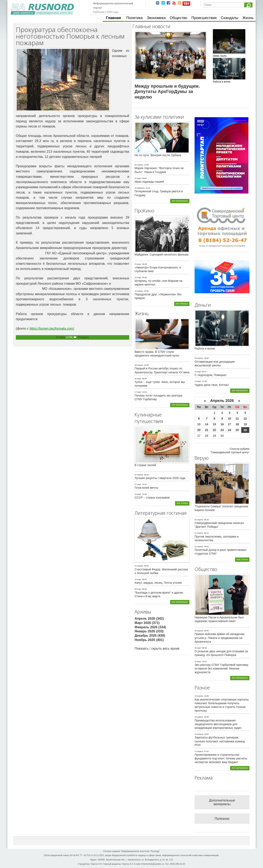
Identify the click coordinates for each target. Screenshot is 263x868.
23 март (138, 264)
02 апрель (139, 566)
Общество (179, 18)
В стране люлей (145, 465)
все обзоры (182, 304)
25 (237, 430)
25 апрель (199, 520)
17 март (138, 392)
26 (245, 430)
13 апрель (199, 751)
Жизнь (248, 18)
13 (199, 424)
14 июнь (61, 337)
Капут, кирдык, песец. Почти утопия (158, 583)
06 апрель (139, 165)
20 (199, 430)
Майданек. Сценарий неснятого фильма (161, 255)
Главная (113, 18)
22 (215, 430)
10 (230, 419)
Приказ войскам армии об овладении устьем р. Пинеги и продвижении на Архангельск (219, 638)
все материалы (180, 201)
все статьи (182, 503)
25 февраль (140, 188)
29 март (198, 648)
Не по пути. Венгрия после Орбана (158, 155)
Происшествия (204, 18)
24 (230, 430)
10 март (138, 277)
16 (222, 424)
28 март (198, 372)
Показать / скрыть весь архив (157, 648)
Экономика (156, 18)
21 (207, 430)
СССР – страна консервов (152, 498)
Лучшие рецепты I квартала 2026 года (160, 478)
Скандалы (230, 18)
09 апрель (199, 358)
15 (215, 424)
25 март (138, 178)
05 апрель (199, 631)
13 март (198, 381)
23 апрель (199, 547)
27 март (138, 484)
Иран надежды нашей (149, 182)
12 (245, 419)
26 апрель (199, 696)
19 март (138, 494)
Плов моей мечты (146, 488)
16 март (138, 579)
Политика (135, 18)
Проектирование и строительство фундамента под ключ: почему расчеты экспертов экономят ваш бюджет (221, 758)
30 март (138, 379)
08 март (138, 589)
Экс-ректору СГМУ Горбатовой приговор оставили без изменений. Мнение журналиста (221, 668)
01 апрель (139, 475)
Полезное (222, 819)
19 (245, 424)
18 (237, 424)
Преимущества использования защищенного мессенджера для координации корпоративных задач (218, 724)
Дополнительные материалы (222, 802)
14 (207, 424)
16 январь (139, 291)
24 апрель (199, 533)
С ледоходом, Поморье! (211, 375)
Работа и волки (205, 349)
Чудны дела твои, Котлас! (212, 385)
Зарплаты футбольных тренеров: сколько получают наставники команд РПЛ (220, 741)
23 (222, 430)
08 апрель (139, 365)
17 (230, 424)
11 (237, 419)
